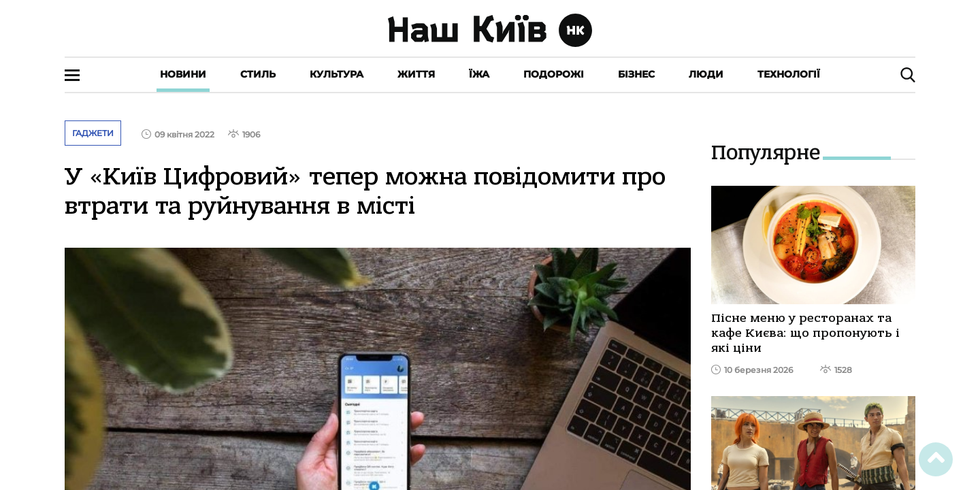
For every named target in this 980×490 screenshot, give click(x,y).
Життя (416, 74)
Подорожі (554, 74)
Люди (706, 74)
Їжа (479, 74)
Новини (183, 74)
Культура (337, 74)
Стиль (258, 74)
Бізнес (636, 74)
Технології (789, 74)
